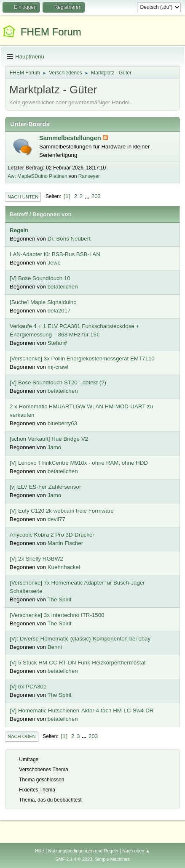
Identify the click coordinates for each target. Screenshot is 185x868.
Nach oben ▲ (136, 851)
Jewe (54, 263)
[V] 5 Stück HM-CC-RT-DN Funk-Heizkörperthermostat (78, 663)
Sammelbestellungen (71, 138)
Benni (55, 647)
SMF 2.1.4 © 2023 (74, 859)
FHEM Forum (51, 32)
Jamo (55, 447)
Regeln (19, 230)
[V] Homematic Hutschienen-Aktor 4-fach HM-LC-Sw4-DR (82, 711)
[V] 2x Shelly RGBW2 (36, 559)
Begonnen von (52, 214)
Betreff (19, 214)
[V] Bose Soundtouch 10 (40, 278)
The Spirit (59, 599)
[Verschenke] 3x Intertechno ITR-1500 (57, 615)
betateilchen (63, 287)
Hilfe (40, 851)
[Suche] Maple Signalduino (43, 302)
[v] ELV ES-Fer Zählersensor (45, 487)
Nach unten (23, 197)
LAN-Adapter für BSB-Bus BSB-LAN (55, 254)
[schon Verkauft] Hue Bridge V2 (49, 439)
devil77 (56, 519)
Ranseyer (89, 176)
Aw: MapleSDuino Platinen (38, 176)
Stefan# (57, 343)
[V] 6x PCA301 (28, 687)
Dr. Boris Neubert (69, 239)
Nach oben (22, 736)
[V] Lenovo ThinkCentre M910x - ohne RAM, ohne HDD (79, 463)
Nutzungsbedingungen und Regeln (83, 851)
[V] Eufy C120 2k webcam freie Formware (62, 511)
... (88, 196)
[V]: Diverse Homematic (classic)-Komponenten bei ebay (80, 639)
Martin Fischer (65, 543)
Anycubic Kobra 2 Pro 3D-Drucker (52, 535)
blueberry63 (62, 423)
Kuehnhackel (64, 567)
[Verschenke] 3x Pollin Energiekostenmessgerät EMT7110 (82, 359)
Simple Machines (113, 859)
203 (96, 196)
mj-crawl (58, 367)
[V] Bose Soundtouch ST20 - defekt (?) (58, 382)
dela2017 (59, 311)
